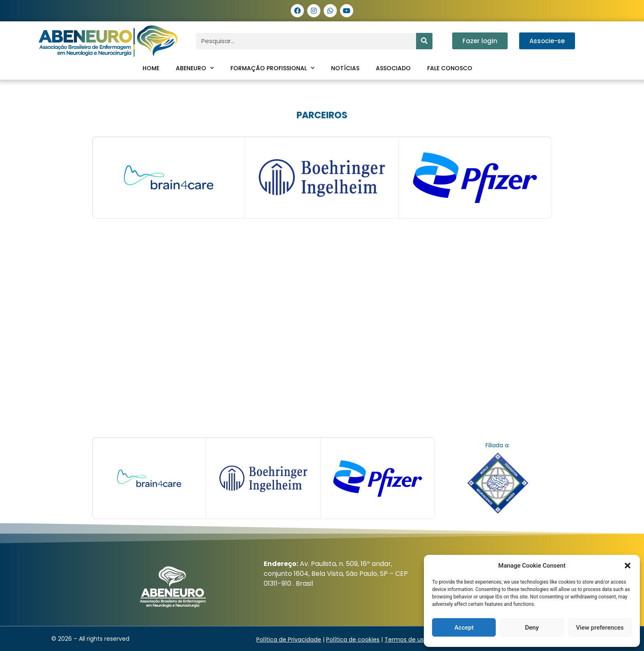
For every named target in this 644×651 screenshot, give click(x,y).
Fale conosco (450, 68)
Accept (464, 628)
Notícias (345, 68)
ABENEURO (195, 68)
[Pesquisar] (424, 41)
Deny (532, 628)
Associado (393, 68)
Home (151, 68)
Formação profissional (273, 68)
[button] (628, 566)
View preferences (600, 628)
